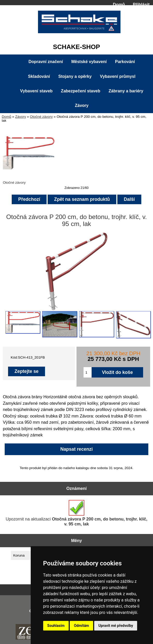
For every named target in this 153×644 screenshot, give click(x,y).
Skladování (39, 76)
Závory (21, 117)
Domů (119, 4)
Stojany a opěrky (75, 76)
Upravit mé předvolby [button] (116, 626)
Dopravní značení (46, 62)
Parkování (125, 62)
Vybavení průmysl (118, 76)
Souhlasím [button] (56, 626)
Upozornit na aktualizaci (77, 513)
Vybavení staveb (36, 91)
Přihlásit (141, 4)
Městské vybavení (89, 62)
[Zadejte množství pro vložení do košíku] (88, 372)
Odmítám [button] (81, 626)
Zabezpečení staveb (81, 91)
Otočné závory (41, 117)
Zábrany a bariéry (126, 91)
